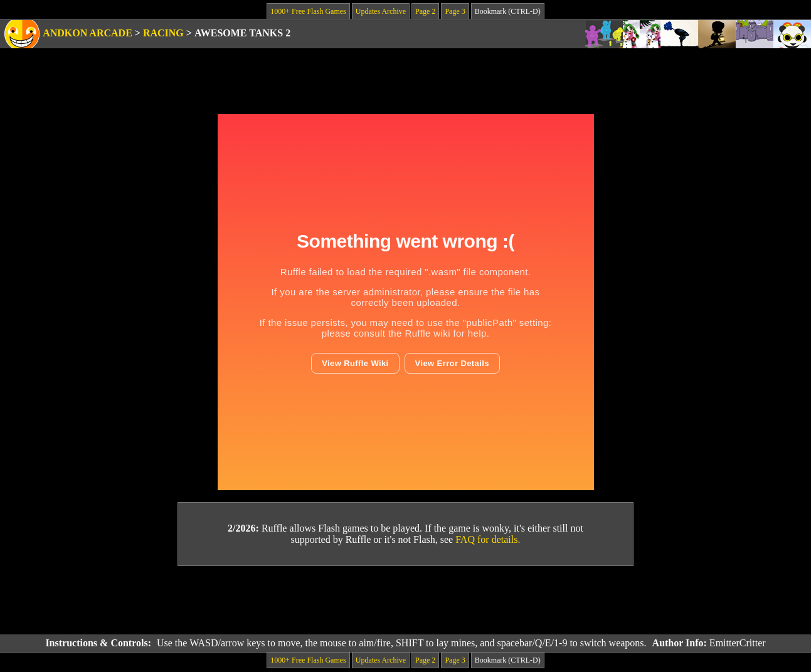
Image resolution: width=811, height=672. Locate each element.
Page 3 (455, 11)
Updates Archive (381, 11)
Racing (163, 33)
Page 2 (425, 11)
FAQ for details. (488, 539)
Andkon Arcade (87, 33)
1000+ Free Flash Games (308, 11)
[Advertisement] (406, 601)
